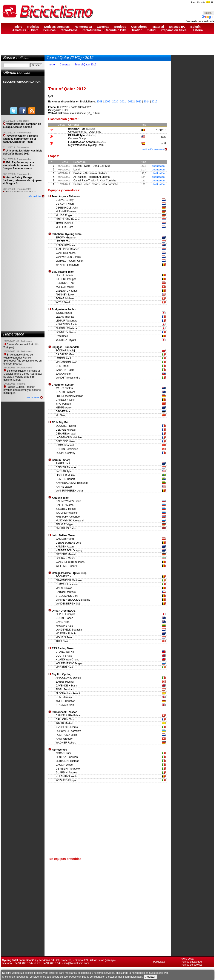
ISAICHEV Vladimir (67, 513)
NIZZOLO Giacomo (67, 727)
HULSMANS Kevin (66, 776)
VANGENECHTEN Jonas (70, 562)
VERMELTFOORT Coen (70, 261)
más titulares (32, 397)
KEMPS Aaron (64, 408)
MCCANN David (65, 667)
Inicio (18, 27)
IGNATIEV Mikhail (66, 509)
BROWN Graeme (66, 238)
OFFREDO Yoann (66, 441)
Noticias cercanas (57, 27)
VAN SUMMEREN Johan (70, 491)
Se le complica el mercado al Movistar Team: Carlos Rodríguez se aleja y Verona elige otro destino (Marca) (23, 375)
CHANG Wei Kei (65, 652)
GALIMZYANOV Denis (69, 501)
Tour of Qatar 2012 (86, 65)
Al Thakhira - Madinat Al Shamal (92, 177)
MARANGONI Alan (67, 362)
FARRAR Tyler (77, 135)
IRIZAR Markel (64, 723)
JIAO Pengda (63, 404)
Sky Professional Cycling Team (86, 145)
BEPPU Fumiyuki (66, 614)
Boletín (196, 27)
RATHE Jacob (64, 487)
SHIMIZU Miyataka (67, 328)
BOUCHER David (66, 426)
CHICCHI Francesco (67, 584)
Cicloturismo (92, 30)
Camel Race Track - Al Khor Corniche (95, 181)
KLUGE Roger (64, 215)
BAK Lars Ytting (65, 539)
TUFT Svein (63, 641)
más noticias (35, 196)
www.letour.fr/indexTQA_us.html (82, 113)
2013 (139, 102)
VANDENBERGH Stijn (68, 604)
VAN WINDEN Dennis (68, 257)
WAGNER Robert (66, 743)
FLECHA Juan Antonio (82, 142)
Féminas (50, 30)
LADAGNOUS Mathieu (69, 437)
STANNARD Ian (65, 705)
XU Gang (61, 415)
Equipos (120, 27)
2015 (154, 102)
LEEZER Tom (63, 241)
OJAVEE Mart (64, 411)
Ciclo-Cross (69, 30)
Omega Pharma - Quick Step (85, 132)
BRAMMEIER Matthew (69, 580)
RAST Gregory (64, 739)
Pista (35, 30)
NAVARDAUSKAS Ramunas (72, 483)
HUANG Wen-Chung (68, 660)
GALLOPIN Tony (65, 719)
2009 (107, 102)
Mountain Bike (116, 30)
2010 (115, 102)
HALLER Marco (65, 505)
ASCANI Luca (64, 753)
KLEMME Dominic (66, 212)
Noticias (33, 27)
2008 (99, 102)
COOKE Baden (64, 618)
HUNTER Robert (65, 479)
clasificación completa (152, 149)
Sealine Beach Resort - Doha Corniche (96, 184)
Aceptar (150, 977)
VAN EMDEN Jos (66, 253)
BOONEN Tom (77, 129)
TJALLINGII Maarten (68, 249)
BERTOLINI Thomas (67, 761)
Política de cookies (192, 965)
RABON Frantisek (66, 592)
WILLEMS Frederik (67, 566)
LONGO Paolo (64, 358)
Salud (152, 30)
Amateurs (19, 30)
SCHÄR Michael (65, 298)
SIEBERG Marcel (66, 554)
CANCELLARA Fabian (68, 716)
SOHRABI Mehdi (65, 558)
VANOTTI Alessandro (68, 378)
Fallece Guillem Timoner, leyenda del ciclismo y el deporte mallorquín (22, 390)
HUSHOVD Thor (65, 283)
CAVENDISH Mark (66, 686)
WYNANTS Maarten (67, 265)
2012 (131, 102)
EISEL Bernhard (65, 689)
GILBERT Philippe (66, 279)
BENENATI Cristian (67, 757)
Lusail (77, 170)
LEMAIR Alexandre (67, 321)
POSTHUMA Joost (66, 735)
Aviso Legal (187, 959)
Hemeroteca (83, 27)
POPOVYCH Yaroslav (68, 731)
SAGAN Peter (64, 374)
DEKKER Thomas (66, 467)
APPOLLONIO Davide (68, 678)
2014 (147, 102)
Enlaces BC (177, 27)
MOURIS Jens (64, 637)
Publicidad (159, 962)
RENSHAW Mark (65, 245)
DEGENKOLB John (67, 208)
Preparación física (174, 30)
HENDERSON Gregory (69, 550)
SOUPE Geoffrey (65, 453)
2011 (123, 102)
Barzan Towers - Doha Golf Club (92, 166)
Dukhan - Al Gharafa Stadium (90, 173)
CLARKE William (65, 392)
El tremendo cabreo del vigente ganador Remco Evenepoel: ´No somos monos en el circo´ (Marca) (22, 359)
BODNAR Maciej (65, 351)
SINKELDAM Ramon (68, 219)
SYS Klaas (62, 336)
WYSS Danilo (64, 302)
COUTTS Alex (64, 656)
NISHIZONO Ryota (67, 325)
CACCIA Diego (64, 765)
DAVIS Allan (63, 622)
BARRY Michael (65, 682)
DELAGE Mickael (66, 430)
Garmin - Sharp (77, 138)
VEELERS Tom (64, 227)
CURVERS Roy (65, 200)
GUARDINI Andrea (66, 773)
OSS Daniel (62, 366)
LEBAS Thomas (65, 317)
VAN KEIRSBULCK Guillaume (73, 600)
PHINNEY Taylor (65, 295)
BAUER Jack (63, 464)
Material (158, 27)
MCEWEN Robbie (66, 634)
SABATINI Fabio (65, 370)
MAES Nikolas (64, 588)
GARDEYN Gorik (65, 400)
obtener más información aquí (125, 977)
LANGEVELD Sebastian (70, 630)
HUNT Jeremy (64, 697)
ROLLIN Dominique (67, 449)
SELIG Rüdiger (64, 524)
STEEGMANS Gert (67, 596)
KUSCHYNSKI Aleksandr (70, 521)
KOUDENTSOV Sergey (69, 663)
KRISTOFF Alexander (68, 517)
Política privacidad (191, 962)
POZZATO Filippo (66, 780)
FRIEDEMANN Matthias (69, 396)
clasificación (158, 166)
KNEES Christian (65, 701)
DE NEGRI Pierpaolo (68, 769)
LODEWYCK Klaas (67, 291)
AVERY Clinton (64, 388)
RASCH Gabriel (65, 445)
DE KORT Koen (65, 204)
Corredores (139, 27)
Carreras (103, 27)
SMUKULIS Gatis (66, 528)
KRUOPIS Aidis (65, 626)
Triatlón (137, 30)
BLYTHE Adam (64, 275)
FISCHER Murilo (65, 475)
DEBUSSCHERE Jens (69, 543)
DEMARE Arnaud (66, 434)
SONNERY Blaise (66, 332)
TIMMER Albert (64, 223)
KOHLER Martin (65, 287)
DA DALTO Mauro (66, 354)
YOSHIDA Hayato (66, 340)
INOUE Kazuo (64, 313)
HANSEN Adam (65, 547)
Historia (197, 30)
